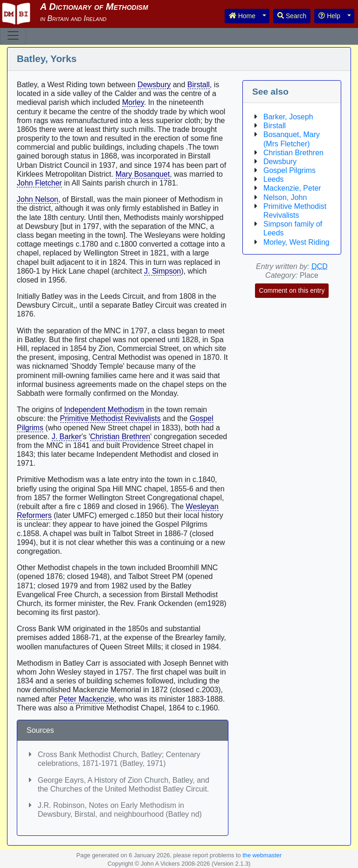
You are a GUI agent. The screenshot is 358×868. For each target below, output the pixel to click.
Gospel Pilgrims (289, 170)
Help (329, 16)
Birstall (199, 85)
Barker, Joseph (288, 117)
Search (292, 16)
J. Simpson (162, 271)
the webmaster (262, 855)
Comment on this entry (292, 290)
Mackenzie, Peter (292, 188)
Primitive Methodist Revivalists (110, 418)
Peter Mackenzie (86, 699)
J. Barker (67, 437)
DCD (320, 266)
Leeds (274, 179)
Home (242, 16)
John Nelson (38, 199)
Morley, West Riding (296, 242)
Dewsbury (154, 85)
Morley (133, 102)
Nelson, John (285, 197)
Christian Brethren (120, 437)
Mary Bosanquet (143, 174)
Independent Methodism (104, 410)
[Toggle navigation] (13, 35)
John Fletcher (39, 183)
